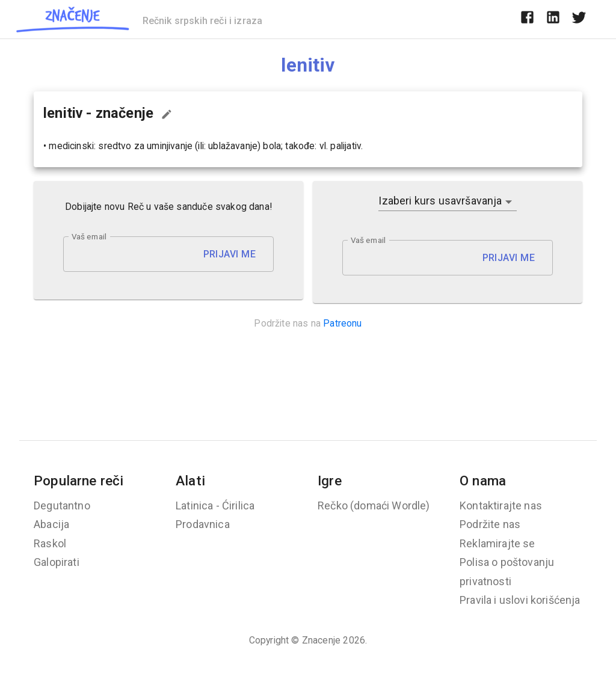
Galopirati (57, 562)
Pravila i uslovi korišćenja (520, 600)
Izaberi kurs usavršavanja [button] (440, 201)
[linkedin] (553, 19)
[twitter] (579, 19)
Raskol (50, 543)
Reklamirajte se (497, 543)
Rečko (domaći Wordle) (374, 505)
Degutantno (62, 505)
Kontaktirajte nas (501, 505)
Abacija (51, 524)
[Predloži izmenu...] (167, 114)
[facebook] (527, 19)
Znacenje (321, 640)
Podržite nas (490, 524)
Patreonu (342, 323)
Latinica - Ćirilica (215, 505)
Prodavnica (203, 524)
